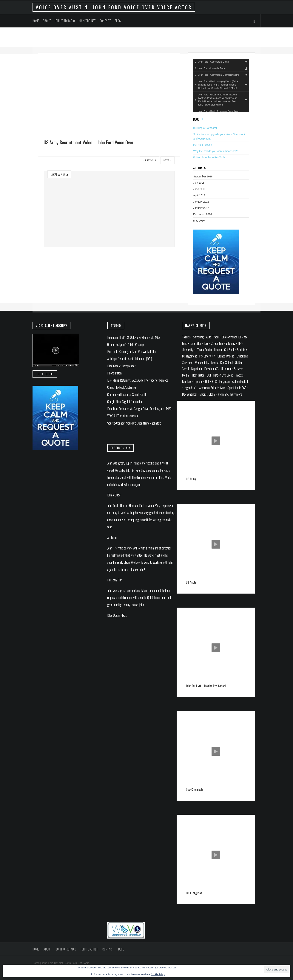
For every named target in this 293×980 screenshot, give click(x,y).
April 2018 (199, 195)
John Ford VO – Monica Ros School (206, 686)
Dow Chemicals (195, 789)
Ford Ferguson (194, 893)
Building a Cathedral (205, 128)
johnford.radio (65, 21)
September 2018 (203, 177)
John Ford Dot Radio (77, 963)
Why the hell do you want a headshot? (215, 151)
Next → (168, 160)
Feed (203, 119)
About (47, 21)
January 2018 (201, 202)
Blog (118, 21)
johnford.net (87, 21)
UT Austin (192, 582)
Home (36, 21)
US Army (191, 479)
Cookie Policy (158, 974)
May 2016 (199, 221)
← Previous (149, 160)
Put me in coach (203, 145)
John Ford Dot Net (52, 963)
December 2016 (203, 214)
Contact (105, 21)
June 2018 (199, 189)
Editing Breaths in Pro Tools (209, 157)
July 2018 (199, 183)
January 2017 (201, 208)
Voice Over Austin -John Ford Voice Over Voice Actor (114, 7)
